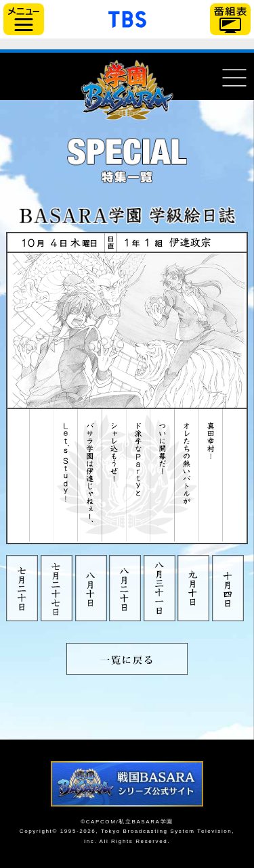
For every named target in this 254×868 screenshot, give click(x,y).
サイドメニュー (24, 19)
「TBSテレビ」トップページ (127, 18)
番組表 (230, 19)
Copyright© (39, 831)
